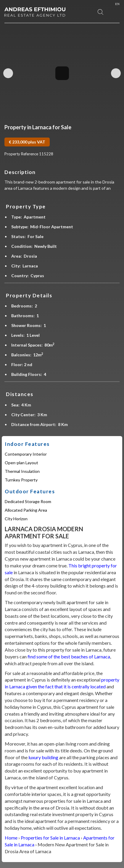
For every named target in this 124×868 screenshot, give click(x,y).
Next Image (116, 73)
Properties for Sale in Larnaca (50, 838)
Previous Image (8, 73)
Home (11, 838)
